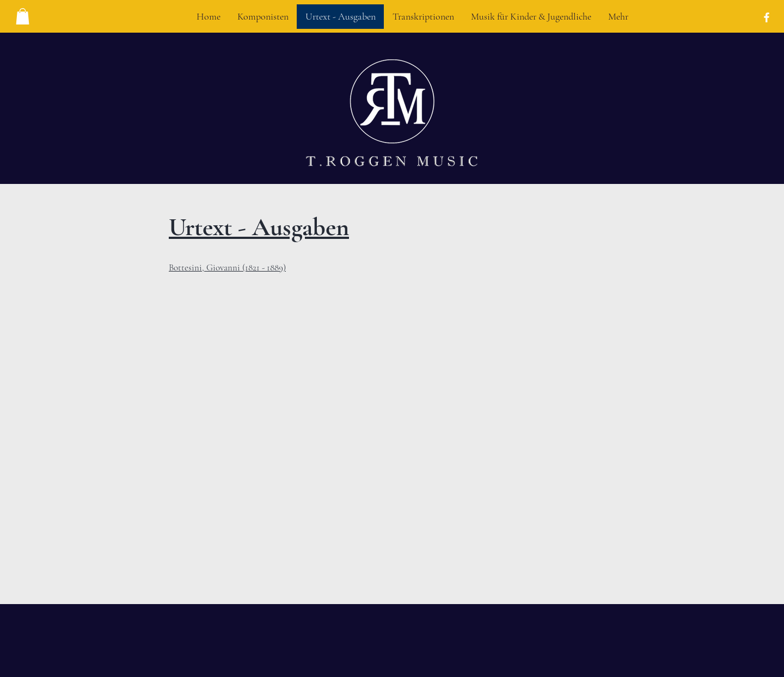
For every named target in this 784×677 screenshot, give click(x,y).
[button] (23, 16)
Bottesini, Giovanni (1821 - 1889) (227, 267)
